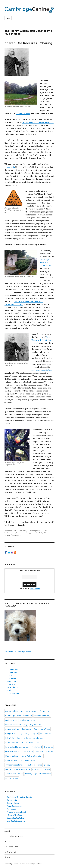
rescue (8, 769)
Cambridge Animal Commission (19, 716)
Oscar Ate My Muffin (15, 818)
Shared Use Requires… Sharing (28, 43)
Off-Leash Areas (11, 847)
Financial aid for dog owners (17, 747)
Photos (8, 842)
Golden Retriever (13, 751)
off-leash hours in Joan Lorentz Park (38, 122)
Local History (12, 687)
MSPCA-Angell (12, 760)
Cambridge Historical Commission (45, 263)
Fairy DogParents (14, 806)
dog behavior (35, 725)
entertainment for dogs (34, 738)
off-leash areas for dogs (15, 765)
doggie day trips (12, 729)
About (7, 831)
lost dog (49, 751)
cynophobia (10, 167)
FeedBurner (35, 588)
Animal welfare (12, 711)
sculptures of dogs (22, 769)
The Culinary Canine (14, 774)
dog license (26, 729)
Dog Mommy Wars (42, 729)
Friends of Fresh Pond (16, 812)
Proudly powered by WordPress (31, 864)
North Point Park (28, 760)
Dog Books (11, 678)
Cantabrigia (12, 800)
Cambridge (45, 711)
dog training (24, 734)
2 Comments (17, 535)
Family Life (11, 681)
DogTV (35, 734)
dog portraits (11, 734)
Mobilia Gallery (12, 756)
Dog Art (10, 675)
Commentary (22, 531)
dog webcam (46, 734)
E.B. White (10, 738)
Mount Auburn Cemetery (32, 756)
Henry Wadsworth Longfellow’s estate (42, 340)
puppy (47, 765)
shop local (37, 769)
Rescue (8, 857)
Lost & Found (10, 852)
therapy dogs (31, 774)
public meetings (35, 765)
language (39, 751)
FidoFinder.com (32, 743)
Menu (8, 18)
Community (12, 672)
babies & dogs (31, 711)
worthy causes (12, 778)
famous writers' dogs (14, 743)
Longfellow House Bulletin (42, 370)
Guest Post (11, 684)
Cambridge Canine (11, 864)
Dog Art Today (13, 803)
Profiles (10, 690)
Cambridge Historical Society (19, 797)
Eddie (19, 738)
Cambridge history (35, 531)
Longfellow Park (23, 113)
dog (26, 725)
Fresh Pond (37, 747)
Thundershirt (45, 774)
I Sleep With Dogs (14, 815)
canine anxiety (11, 720)
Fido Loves (11, 809)
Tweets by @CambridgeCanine (18, 652)
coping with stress (28, 720)
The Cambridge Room (16, 821)
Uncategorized (13, 693)
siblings (47, 769)
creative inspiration (13, 725)
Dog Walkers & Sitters (14, 836)
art (22, 711)
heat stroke (28, 751)
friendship (48, 747)
